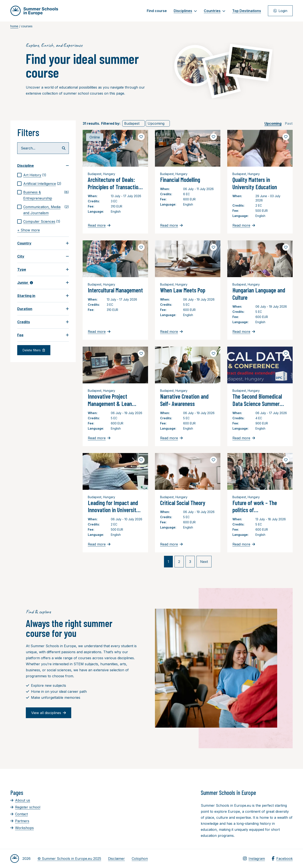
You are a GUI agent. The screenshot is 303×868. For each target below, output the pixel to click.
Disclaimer (116, 859)
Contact (19, 814)
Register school (25, 807)
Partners (20, 821)
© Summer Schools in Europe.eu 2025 (69, 859)
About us (20, 800)
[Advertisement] (149, 813)
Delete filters (34, 350)
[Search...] (43, 148)
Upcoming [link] (156, 123)
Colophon (140, 859)
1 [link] (168, 562)
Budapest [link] (132, 123)
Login (280, 11)
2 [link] (179, 562)
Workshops (22, 828)
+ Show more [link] (29, 230)
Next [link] (204, 562)
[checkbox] (43, 175)
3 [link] (190, 562)
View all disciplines (49, 713)
